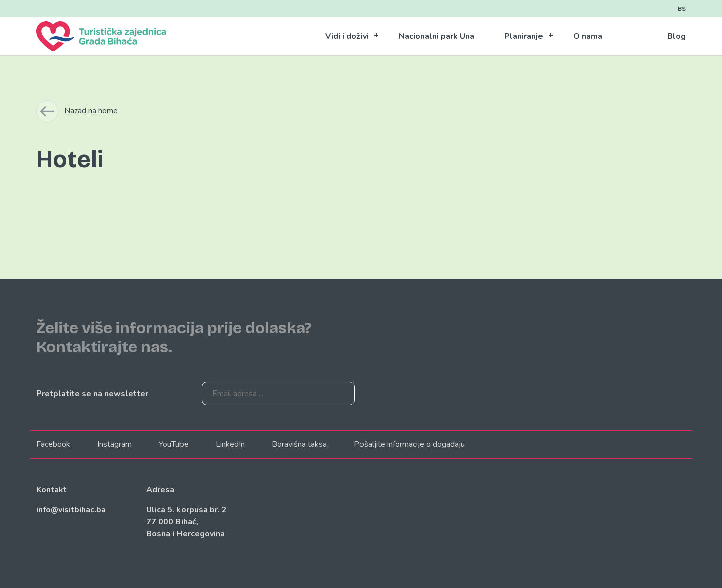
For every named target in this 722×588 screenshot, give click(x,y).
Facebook (53, 444)
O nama (588, 36)
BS (682, 9)
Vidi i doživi (347, 36)
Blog (677, 36)
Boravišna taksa (299, 444)
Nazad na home (91, 111)
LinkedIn (230, 444)
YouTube (174, 444)
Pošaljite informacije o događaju (409, 444)
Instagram (115, 444)
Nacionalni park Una (436, 36)
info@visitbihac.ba (71, 510)
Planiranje (524, 36)
